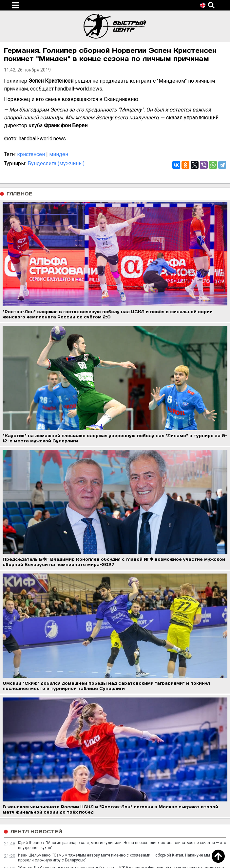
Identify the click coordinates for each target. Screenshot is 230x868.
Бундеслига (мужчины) (56, 163)
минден (59, 154)
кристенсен (31, 154)
